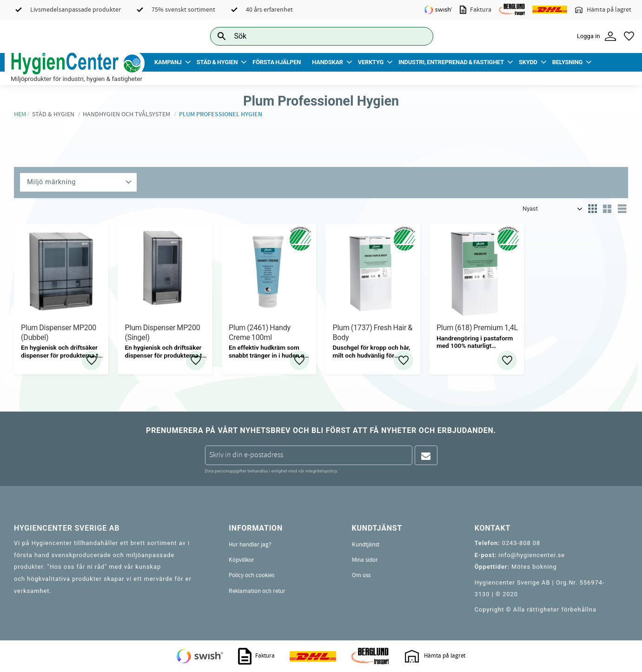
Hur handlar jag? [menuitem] (250, 545)
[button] (629, 36)
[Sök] (419, 36)
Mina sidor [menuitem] (365, 560)
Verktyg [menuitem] (371, 62)
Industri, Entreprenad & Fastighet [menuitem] (451, 62)
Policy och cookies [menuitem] (252, 575)
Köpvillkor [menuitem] (242, 560)
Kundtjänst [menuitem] (366, 545)
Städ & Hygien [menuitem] (217, 62)
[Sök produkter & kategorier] (311, 36)
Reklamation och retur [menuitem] (257, 591)
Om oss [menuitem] (361, 575)
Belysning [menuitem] (567, 62)
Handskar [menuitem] (328, 62)
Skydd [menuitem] (528, 62)
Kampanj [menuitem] (168, 62)
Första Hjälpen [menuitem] (277, 62)
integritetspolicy (321, 471)
